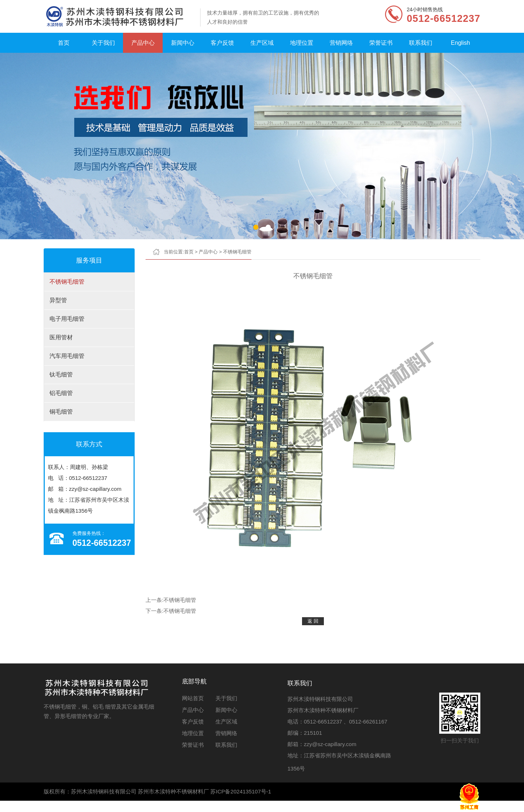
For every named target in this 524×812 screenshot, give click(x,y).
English (460, 43)
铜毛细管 (61, 412)
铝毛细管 (61, 393)
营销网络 (341, 43)
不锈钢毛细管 (67, 282)
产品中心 (143, 43)
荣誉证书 (381, 43)
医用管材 (61, 337)
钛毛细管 (61, 375)
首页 (64, 43)
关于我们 (103, 43)
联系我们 (421, 43)
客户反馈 (222, 43)
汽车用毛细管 (67, 356)
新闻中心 (183, 43)
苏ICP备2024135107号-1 (241, 791)
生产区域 (262, 43)
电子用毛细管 (67, 319)
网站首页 (193, 698)
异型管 (58, 300)
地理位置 (302, 43)
